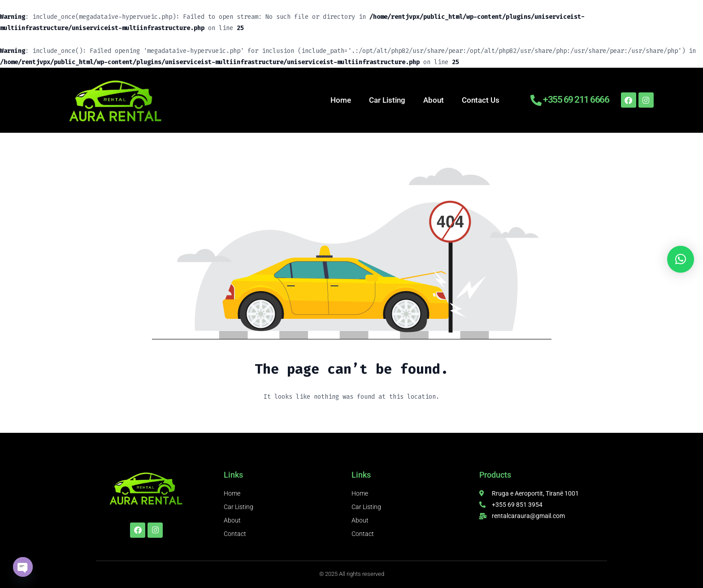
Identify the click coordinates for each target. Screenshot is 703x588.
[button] (681, 259)
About (434, 100)
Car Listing (387, 100)
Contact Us (481, 100)
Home (341, 100)
